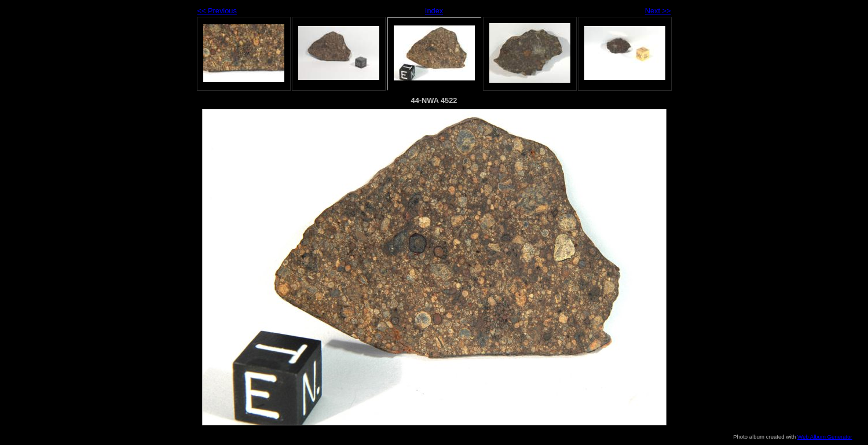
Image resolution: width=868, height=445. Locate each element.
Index (434, 11)
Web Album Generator (825, 437)
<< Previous (217, 11)
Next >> (658, 11)
